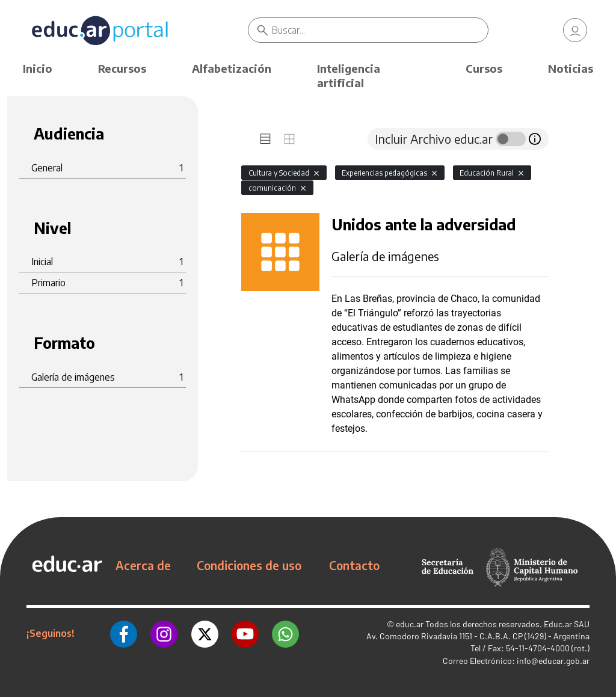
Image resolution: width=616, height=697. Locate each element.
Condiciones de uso (249, 565)
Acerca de (143, 565)
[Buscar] (380, 30)
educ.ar (410, 624)
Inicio (38, 68)
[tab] (265, 139)
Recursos (122, 68)
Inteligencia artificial (349, 75)
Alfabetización (232, 68)
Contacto (354, 565)
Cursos (484, 68)
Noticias (571, 68)
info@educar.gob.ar (553, 661)
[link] (575, 30)
